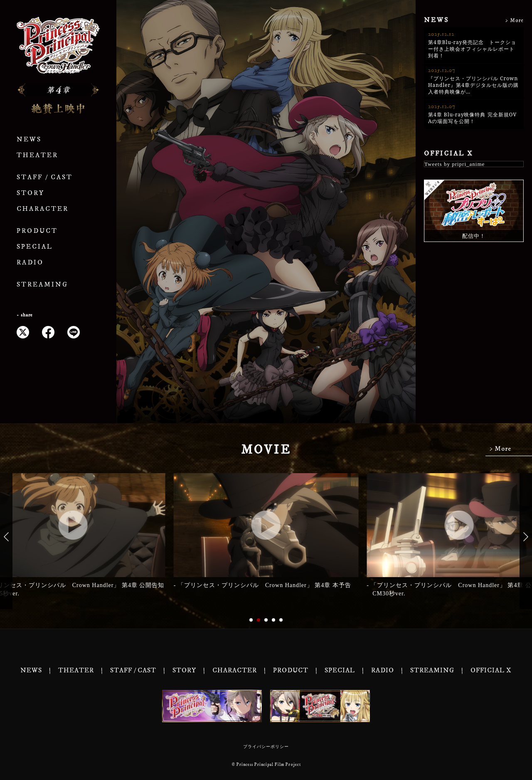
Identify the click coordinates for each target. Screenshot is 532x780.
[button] (6, 537)
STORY (31, 193)
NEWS (29, 139)
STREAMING (42, 285)
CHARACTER (43, 209)
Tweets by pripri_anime (454, 164)
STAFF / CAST (45, 177)
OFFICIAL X (449, 153)
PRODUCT (37, 231)
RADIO (30, 263)
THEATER (37, 155)
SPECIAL (35, 247)
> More (515, 21)
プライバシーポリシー (266, 747)
